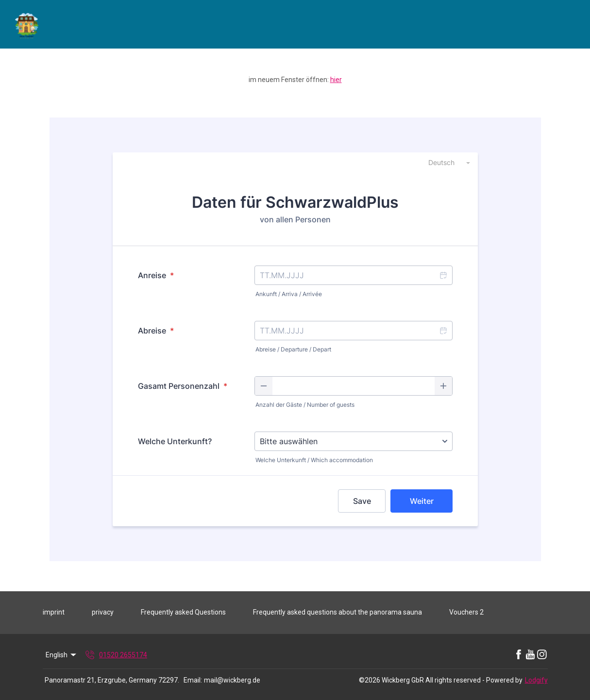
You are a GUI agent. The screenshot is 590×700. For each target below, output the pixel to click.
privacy (103, 612)
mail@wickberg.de (232, 680)
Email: (193, 680)
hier (336, 80)
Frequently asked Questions (183, 612)
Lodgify (536, 680)
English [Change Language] (62, 655)
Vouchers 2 (466, 612)
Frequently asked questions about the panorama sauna (337, 612)
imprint (54, 612)
